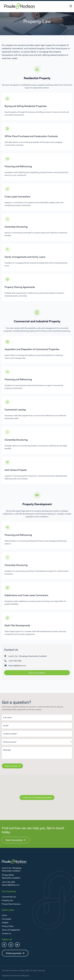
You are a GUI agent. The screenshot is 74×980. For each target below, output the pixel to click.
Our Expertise (9, 891)
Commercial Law (9, 897)
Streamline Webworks (20, 975)
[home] (19, 6)
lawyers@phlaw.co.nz (17, 665)
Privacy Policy (8, 926)
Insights (5, 922)
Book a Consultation (37, 673)
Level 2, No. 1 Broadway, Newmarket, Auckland (28, 656)
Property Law (7, 900)
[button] (70, 6)
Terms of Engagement (11, 930)
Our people (6, 919)
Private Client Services (11, 904)
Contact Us (6, 933)
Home (4, 915)
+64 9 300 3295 (15, 661)
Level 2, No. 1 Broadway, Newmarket (37, 797)
